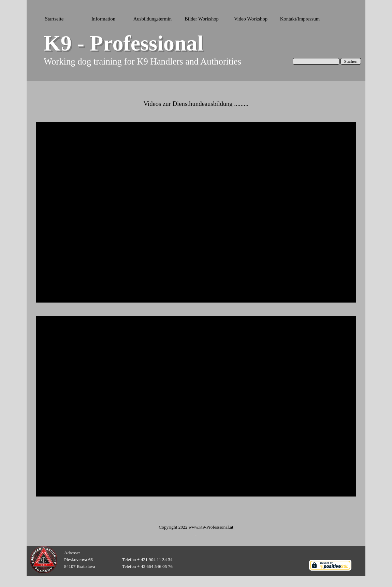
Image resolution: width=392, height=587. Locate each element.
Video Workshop (251, 19)
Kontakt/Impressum (300, 19)
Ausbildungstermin (153, 19)
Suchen (351, 61)
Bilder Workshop (202, 19)
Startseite (54, 19)
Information (103, 19)
